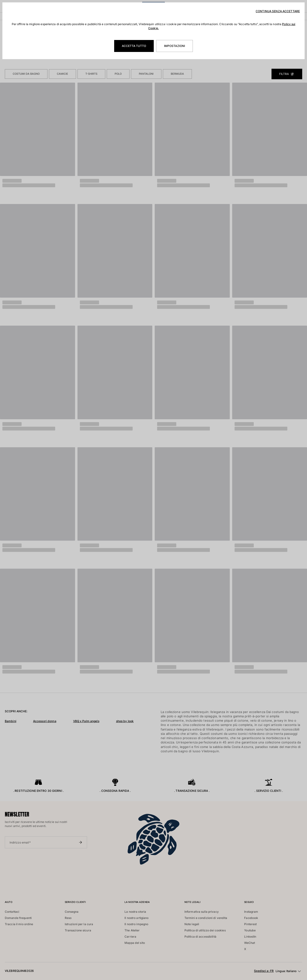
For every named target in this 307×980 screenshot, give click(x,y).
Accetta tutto (134, 46)
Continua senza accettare (278, 11)
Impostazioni (174, 46)
